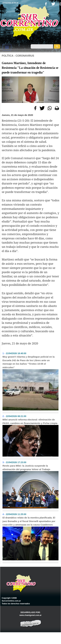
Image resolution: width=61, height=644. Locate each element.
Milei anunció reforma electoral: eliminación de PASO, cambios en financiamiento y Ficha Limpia (30, 421)
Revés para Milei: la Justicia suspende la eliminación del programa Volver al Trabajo (26, 467)
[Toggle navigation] (7, 47)
